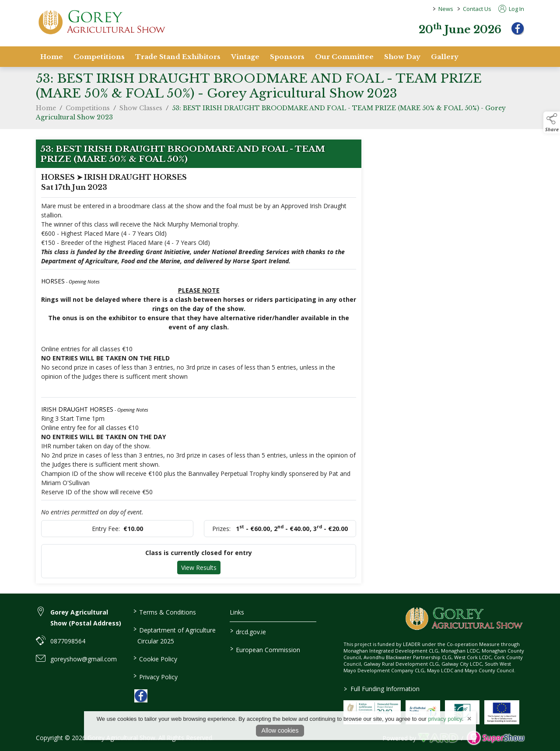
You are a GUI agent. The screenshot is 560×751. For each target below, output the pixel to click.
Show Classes (141, 111)
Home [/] (52, 57)
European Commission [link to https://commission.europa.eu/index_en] (265, 649)
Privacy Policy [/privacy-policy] (155, 676)
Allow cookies (280, 730)
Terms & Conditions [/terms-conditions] (164, 611)
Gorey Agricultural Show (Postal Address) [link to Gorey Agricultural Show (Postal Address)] (86, 618)
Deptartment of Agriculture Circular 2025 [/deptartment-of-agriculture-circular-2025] (174, 635)
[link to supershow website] (495, 738)
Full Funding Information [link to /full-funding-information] (381, 689)
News (446, 9)
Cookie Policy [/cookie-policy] (155, 658)
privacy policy (445, 719)
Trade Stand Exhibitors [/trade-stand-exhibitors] (178, 57)
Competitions (88, 111)
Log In (511, 9)
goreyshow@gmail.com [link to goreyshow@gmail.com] (84, 659)
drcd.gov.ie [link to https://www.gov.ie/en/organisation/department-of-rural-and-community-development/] (248, 631)
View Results (199, 570)
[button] (552, 122)
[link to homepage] (101, 22)
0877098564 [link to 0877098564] (68, 641)
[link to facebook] (141, 696)
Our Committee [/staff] (344, 57)
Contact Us (477, 9)
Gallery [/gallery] (445, 57)
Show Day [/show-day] (402, 57)
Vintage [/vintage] (245, 57)
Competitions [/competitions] (99, 57)
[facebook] (518, 28)
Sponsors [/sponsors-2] (287, 57)
